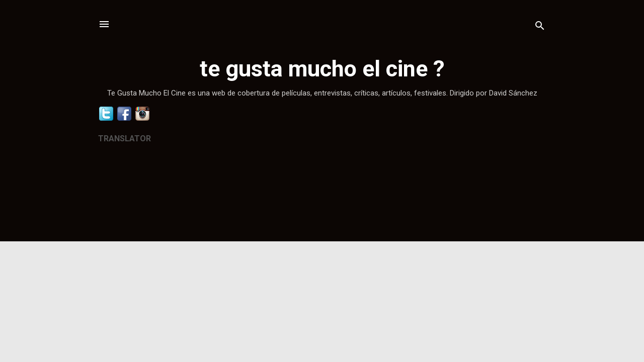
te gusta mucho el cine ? (322, 69)
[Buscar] (540, 27)
